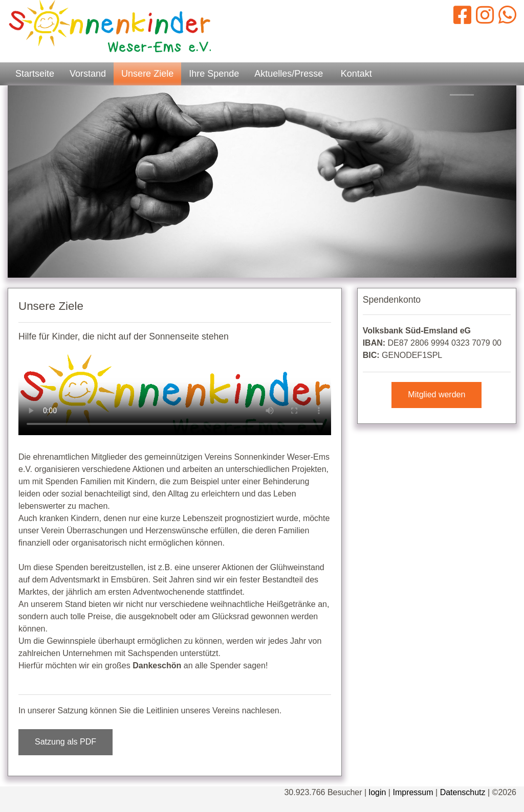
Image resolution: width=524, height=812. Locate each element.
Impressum (413, 792)
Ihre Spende (214, 74)
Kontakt (356, 74)
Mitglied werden (436, 394)
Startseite (35, 74)
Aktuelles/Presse (289, 74)
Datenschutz (463, 792)
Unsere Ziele (147, 74)
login (378, 792)
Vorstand (88, 74)
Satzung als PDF (65, 742)
